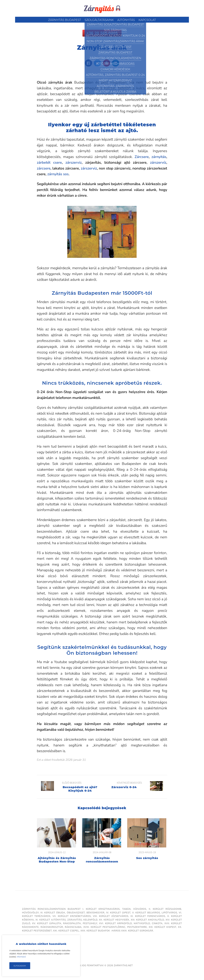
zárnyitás (159, 157)
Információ (21, 957)
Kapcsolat (147, 20)
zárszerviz (74, 163)
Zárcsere (142, 157)
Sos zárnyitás (147, 858)
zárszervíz (158, 163)
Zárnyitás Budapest (65, 20)
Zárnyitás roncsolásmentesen (102, 860)
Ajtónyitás (126, 20)
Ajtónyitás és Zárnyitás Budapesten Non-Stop (57, 860)
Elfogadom (20, 966)
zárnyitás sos (58, 174)
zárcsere (44, 168)
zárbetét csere (49, 163)
